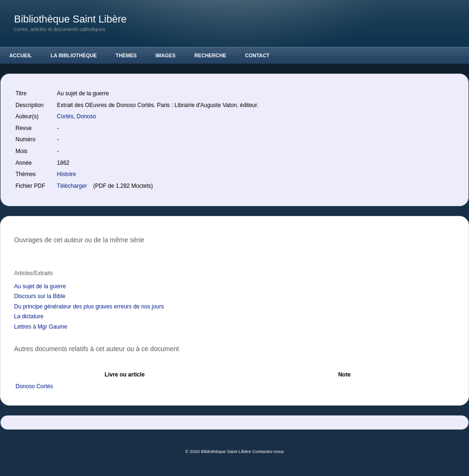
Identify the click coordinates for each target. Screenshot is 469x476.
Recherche (210, 55)
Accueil (21, 55)
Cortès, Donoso (77, 116)
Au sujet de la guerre (40, 286)
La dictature (29, 316)
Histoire (66, 174)
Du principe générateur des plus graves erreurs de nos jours (89, 307)
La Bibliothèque (74, 55)
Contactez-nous (268, 451)
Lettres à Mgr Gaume (41, 327)
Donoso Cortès (34, 386)
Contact (257, 55)
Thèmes (126, 55)
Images (166, 55)
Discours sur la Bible (40, 296)
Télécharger (72, 186)
